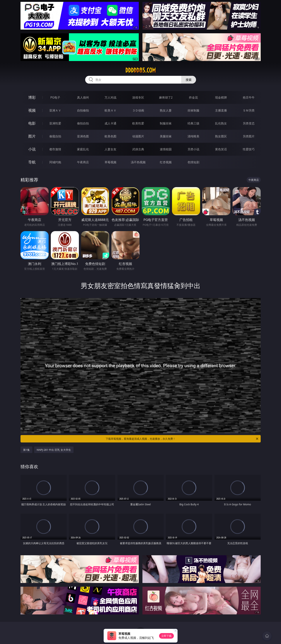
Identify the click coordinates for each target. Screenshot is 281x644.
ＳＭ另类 (249, 110)
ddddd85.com (140, 70)
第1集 (26, 450)
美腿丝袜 (166, 136)
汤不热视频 (138, 162)
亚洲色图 (83, 136)
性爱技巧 (249, 149)
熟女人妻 (166, 110)
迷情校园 (166, 149)
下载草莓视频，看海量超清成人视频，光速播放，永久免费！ (182, 439)
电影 (32, 123)
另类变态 (249, 123)
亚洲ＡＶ (55, 110)
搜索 (189, 80)
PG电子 (55, 97)
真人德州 (83, 97)
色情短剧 (193, 162)
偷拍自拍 (83, 123)
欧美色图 (110, 136)
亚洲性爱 (55, 123)
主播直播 (221, 110)
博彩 (32, 97)
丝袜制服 (193, 110)
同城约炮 (55, 162)
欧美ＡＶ (110, 110)
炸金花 (193, 97)
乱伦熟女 (221, 123)
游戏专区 (138, 97)
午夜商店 (83, 162)
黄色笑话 (221, 149)
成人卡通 (110, 123)
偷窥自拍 (55, 136)
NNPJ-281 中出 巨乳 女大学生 (54, 450)
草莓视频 (110, 162)
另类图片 (249, 136)
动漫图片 (138, 136)
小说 (32, 149)
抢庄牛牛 (249, 97)
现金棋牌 (221, 97)
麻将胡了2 (166, 97)
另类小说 (193, 149)
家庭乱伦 (83, 149)
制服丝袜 (166, 123)
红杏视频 (166, 162)
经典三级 (193, 123)
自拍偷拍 (83, 110)
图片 (32, 136)
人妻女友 (110, 149)
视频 (32, 110)
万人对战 (110, 97)
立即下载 (166, 636)
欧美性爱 (138, 123)
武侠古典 (138, 149)
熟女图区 (221, 136)
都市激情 (55, 149)
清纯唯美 (193, 136)
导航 (32, 162)
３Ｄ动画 (138, 110)
